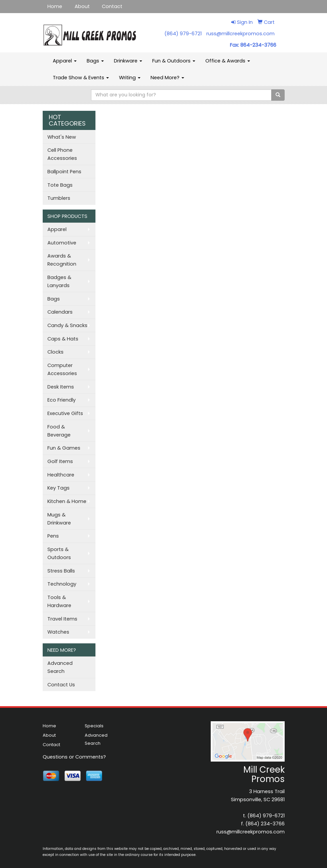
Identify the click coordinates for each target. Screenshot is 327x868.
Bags (95, 61)
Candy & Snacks (67, 325)
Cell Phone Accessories (62, 154)
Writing (130, 78)
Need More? (167, 78)
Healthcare (61, 475)
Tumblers (59, 198)
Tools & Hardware (59, 601)
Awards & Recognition (62, 260)
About (82, 6)
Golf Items (60, 461)
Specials (94, 726)
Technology (62, 584)
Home (55, 6)
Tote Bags (60, 185)
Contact (112, 6)
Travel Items (62, 619)
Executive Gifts (65, 413)
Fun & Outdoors (174, 61)
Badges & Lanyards (59, 281)
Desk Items (61, 387)
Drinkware (128, 61)
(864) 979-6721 (183, 34)
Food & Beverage (59, 431)
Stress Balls (61, 571)
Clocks (55, 352)
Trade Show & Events (81, 78)
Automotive (62, 243)
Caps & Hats (63, 339)
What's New (62, 137)
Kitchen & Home (67, 501)
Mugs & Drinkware (59, 519)
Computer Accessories (62, 369)
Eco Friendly (62, 400)
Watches (58, 632)
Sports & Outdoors (59, 553)
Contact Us (61, 685)
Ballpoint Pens (64, 172)
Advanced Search (60, 667)
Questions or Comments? (74, 757)
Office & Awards (228, 61)
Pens (53, 536)
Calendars (60, 312)
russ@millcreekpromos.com (240, 34)
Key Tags (58, 488)
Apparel (65, 61)
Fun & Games (64, 448)
